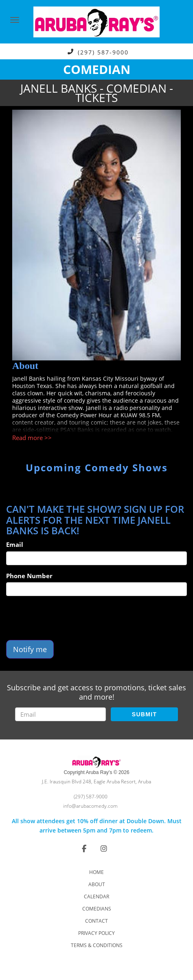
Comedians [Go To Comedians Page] (97, 909)
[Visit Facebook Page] (84, 848)
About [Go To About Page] (97, 884)
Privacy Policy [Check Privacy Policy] (96, 933)
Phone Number (29, 576)
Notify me (30, 649)
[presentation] (68, 618)
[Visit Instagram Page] (104, 848)
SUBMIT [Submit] (144, 714)
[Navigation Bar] (15, 20)
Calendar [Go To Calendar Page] (96, 897)
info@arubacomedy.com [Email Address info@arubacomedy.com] (90, 806)
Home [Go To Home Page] (96, 872)
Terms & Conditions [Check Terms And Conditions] (97, 945)
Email (15, 544)
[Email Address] (60, 714)
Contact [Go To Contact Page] (96, 921)
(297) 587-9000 (103, 52)
